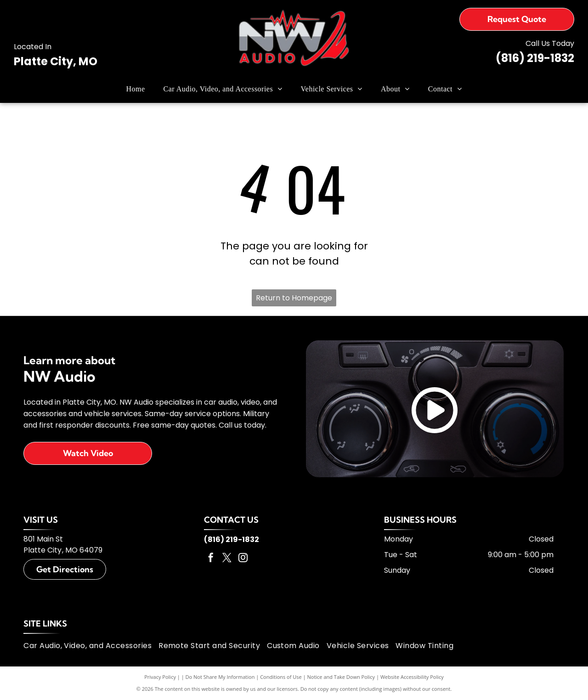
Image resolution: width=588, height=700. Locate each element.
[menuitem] (136, 89)
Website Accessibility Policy (412, 677)
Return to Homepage (294, 298)
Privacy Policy (160, 677)
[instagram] (243, 559)
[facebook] (211, 559)
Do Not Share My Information (220, 677)
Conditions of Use (281, 677)
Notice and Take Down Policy (341, 677)
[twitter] (227, 559)
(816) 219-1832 (535, 58)
